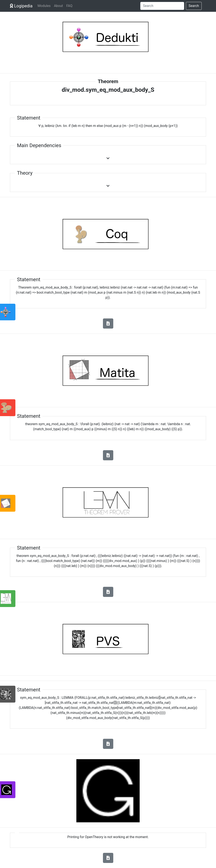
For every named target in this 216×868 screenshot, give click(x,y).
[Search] (162, 6)
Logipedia (21, 6)
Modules (44, 6)
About (59, 6)
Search (194, 6)
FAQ (69, 6)
